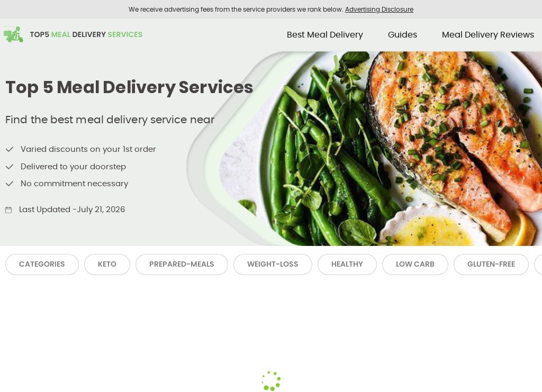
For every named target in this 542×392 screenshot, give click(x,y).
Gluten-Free (491, 264)
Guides (403, 35)
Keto (107, 264)
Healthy (347, 264)
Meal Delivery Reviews (488, 35)
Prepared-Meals (182, 264)
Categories (42, 264)
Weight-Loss (273, 264)
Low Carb (415, 264)
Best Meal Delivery (325, 35)
